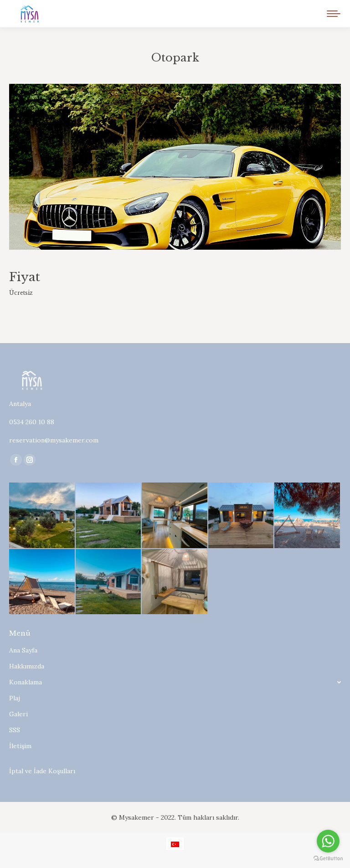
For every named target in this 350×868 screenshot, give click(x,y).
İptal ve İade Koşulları (42, 771)
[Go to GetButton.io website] (328, 859)
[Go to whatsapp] (328, 841)
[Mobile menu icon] (334, 14)
